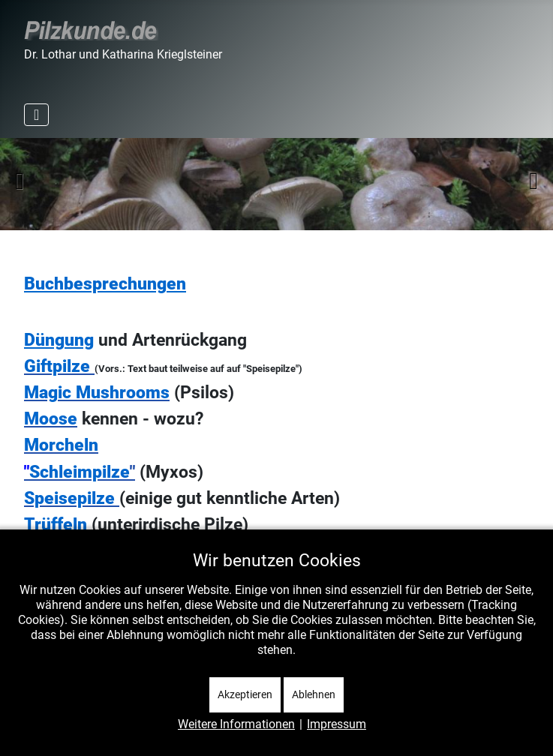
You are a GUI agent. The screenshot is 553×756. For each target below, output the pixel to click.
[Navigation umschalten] (36, 115)
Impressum (337, 724)
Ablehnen (314, 694)
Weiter (533, 181)
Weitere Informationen (236, 724)
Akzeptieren (245, 694)
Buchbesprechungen (105, 284)
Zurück (20, 181)
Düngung (59, 340)
